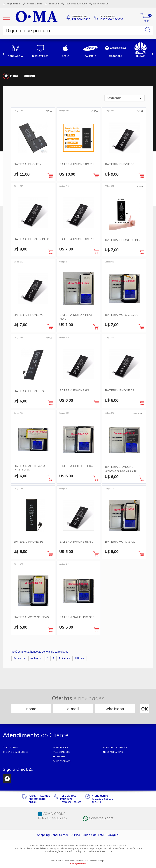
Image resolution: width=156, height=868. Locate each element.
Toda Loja (54, 4)
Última (80, 658)
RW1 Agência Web (78, 864)
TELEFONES (59, 757)
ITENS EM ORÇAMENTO (116, 747)
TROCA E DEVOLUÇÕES (16, 752)
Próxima (65, 658)
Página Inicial (13, 4)
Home (11, 76)
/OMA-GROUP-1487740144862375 (52, 816)
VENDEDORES (60, 747)
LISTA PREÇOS (101, 4)
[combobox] (125, 98)
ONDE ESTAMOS (62, 761)
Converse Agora (98, 818)
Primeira (20, 658)
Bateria (29, 76)
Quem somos (11, 747)
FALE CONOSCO (62, 752)
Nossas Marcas (34, 4)
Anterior (37, 658)
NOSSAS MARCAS (113, 752)
